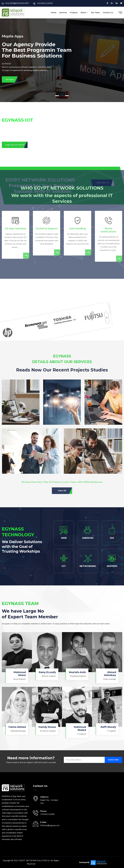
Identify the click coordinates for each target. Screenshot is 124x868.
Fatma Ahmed (17, 727)
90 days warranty (16, 157)
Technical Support (47, 157)
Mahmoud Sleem (20, 674)
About (83, 13)
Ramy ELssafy (47, 672)
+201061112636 (43, 3)
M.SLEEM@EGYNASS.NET (16, 3)
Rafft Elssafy (108, 727)
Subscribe (113, 760)
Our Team (95, 13)
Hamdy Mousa (47, 727)
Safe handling (78, 157)
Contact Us (108, 13)
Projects (74, 13)
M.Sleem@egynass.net (50, 825)
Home (54, 13)
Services (63, 13)
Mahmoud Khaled (80, 729)
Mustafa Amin (77, 672)
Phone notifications (108, 159)
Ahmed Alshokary (110, 674)
